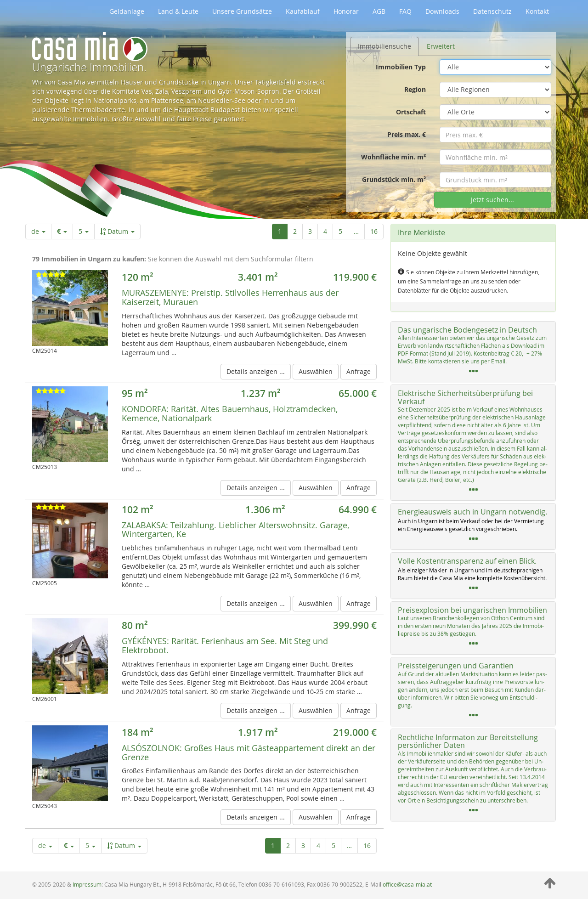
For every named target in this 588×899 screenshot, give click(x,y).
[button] (473, 352)
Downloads (442, 11)
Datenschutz (492, 11)
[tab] (473, 352)
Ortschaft (411, 112)
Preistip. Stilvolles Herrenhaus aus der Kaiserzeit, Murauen (230, 297)
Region (415, 89)
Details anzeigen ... (256, 371)
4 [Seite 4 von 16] (325, 231)
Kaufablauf (303, 11)
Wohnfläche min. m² (393, 157)
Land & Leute (178, 11)
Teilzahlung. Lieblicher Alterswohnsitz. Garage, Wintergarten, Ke (235, 530)
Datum (117, 231)
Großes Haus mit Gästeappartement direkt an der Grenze (249, 752)
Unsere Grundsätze (242, 11)
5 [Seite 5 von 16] (340, 231)
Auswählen (316, 371)
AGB (379, 11)
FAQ (405, 11)
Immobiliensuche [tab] (384, 46)
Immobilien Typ (401, 67)
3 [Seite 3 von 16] (310, 231)
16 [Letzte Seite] (374, 231)
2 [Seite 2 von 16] (295, 231)
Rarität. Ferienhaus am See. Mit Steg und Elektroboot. (225, 645)
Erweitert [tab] (441, 46)
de (38, 231)
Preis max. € (407, 134)
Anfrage (359, 371)
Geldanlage (127, 11)
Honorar (346, 11)
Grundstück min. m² (394, 179)
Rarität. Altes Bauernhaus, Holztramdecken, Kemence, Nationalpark (230, 413)
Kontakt (537, 11)
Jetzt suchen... (492, 200)
